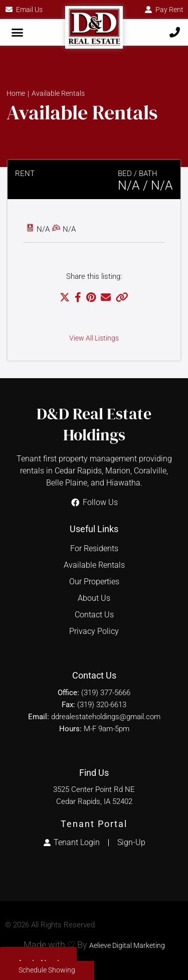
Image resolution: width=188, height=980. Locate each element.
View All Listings (94, 338)
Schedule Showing (47, 970)
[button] (18, 33)
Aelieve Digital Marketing (127, 946)
